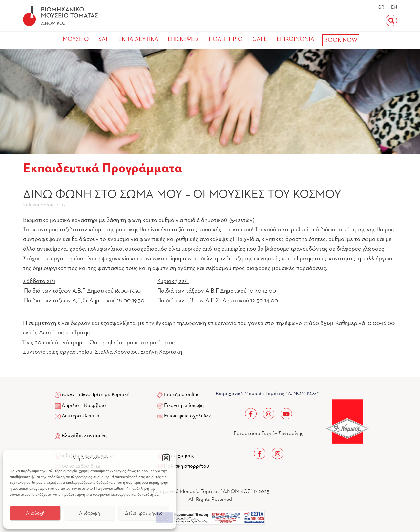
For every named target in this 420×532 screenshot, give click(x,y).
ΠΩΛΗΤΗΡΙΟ (226, 39)
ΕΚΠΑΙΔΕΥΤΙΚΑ (138, 39)
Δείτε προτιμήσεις (144, 513)
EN (394, 7)
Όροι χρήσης (180, 456)
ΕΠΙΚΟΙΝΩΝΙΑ (295, 39)
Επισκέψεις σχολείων (187, 416)
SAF (104, 39)
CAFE (260, 39)
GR (381, 7)
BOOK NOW (341, 40)
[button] (166, 458)
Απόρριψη (90, 513)
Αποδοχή (35, 513)
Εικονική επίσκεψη (184, 406)
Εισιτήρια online (182, 395)
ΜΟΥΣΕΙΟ (76, 39)
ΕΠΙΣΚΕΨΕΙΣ (183, 39)
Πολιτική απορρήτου (187, 466)
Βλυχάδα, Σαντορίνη (81, 436)
